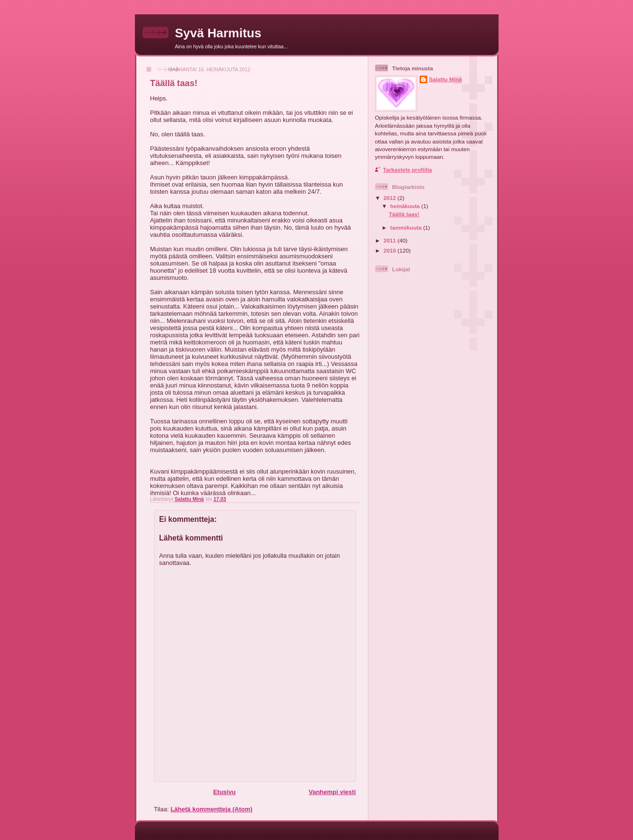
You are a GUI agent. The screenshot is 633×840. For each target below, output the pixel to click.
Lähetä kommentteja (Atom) (211, 809)
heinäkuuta (406, 206)
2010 (391, 250)
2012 (391, 198)
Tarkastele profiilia (408, 170)
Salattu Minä (446, 79)
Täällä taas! (404, 214)
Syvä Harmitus (218, 33)
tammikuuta (407, 227)
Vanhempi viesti (332, 792)
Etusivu (224, 792)
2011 (391, 240)
